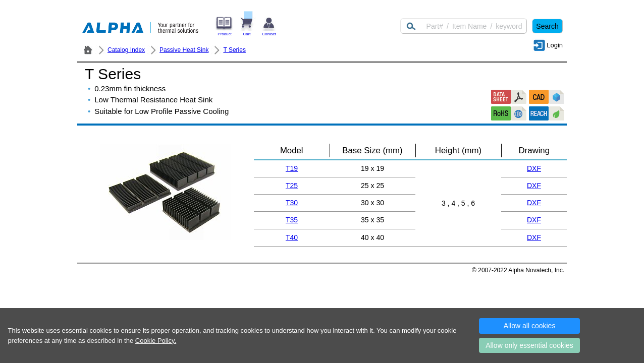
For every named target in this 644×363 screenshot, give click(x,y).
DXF (534, 168)
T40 (292, 237)
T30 (292, 203)
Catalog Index (126, 50)
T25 (292, 186)
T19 (292, 168)
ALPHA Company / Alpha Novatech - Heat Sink (88, 50)
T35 (292, 220)
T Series (234, 50)
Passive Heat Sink (184, 50)
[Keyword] (464, 26)
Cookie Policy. (156, 341)
